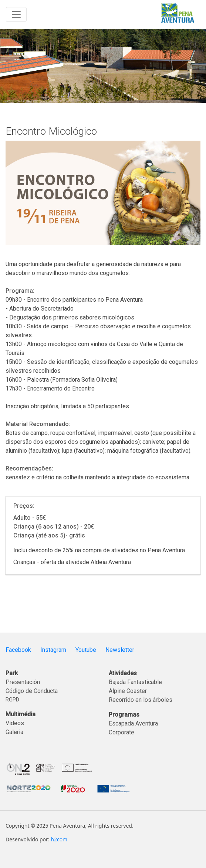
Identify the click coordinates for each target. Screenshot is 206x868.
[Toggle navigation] (16, 14)
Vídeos (15, 723)
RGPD (12, 700)
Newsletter (120, 650)
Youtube (86, 650)
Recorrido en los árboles (141, 700)
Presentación (23, 682)
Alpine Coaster (128, 691)
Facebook (18, 650)
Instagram (53, 650)
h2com (59, 839)
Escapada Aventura (133, 723)
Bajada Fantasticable (135, 682)
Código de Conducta (32, 691)
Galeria (14, 732)
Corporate (121, 732)
